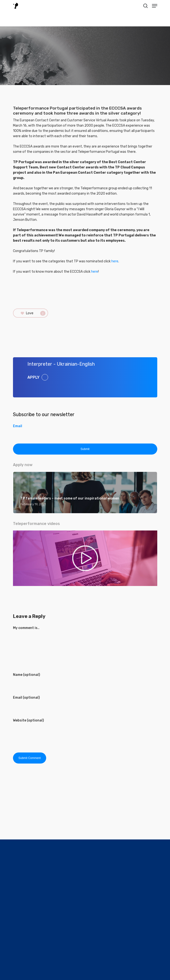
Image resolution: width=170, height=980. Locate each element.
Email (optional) (26, 698)
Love (33, 313)
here (115, 261)
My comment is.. (26, 628)
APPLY (33, 377)
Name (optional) (27, 675)
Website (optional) (28, 720)
